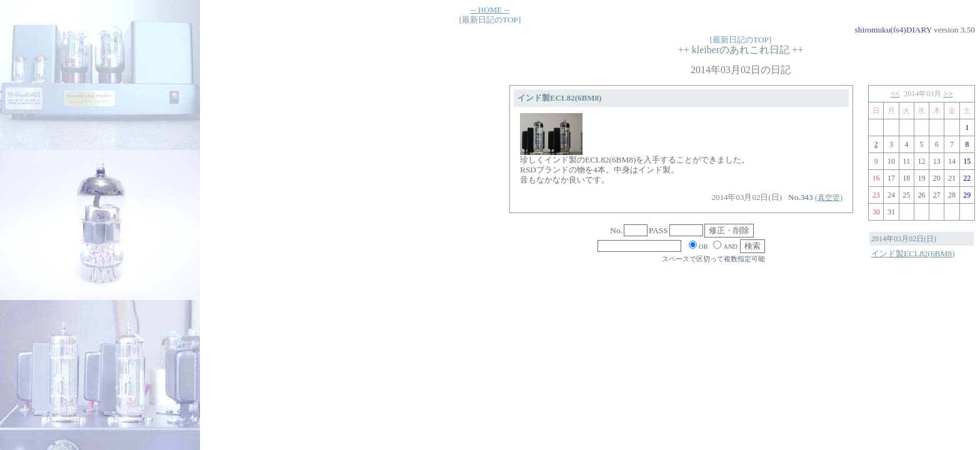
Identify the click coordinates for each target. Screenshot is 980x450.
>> (948, 93)
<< (895, 93)
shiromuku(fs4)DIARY (893, 30)
